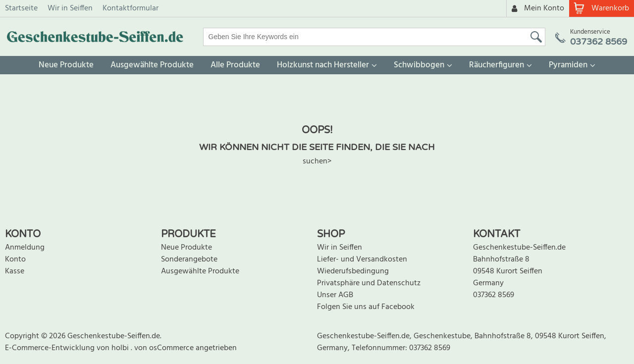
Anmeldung (25, 248)
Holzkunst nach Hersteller (323, 65)
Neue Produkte (66, 65)
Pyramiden (568, 65)
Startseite (21, 8)
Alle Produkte (235, 65)
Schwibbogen (419, 65)
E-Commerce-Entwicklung (51, 348)
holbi (121, 348)
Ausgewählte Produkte (152, 65)
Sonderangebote (189, 260)
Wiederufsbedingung (353, 271)
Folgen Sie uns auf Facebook (366, 307)
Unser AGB (335, 295)
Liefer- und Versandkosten (362, 260)
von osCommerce (165, 348)
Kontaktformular (131, 8)
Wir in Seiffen (70, 8)
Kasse (15, 271)
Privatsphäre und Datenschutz (369, 283)
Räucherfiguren (497, 65)
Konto (15, 260)
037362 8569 (494, 295)
